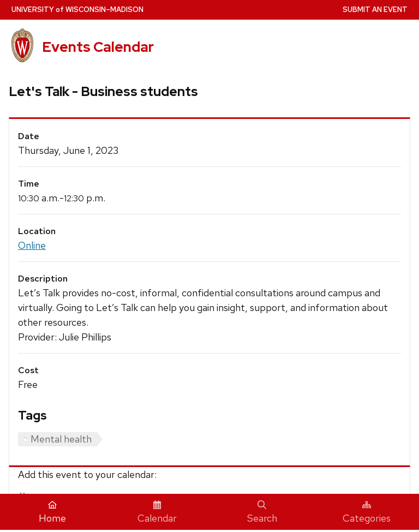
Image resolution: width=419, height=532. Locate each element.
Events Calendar (98, 47)
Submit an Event (375, 10)
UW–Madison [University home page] (77, 10)
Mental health (61, 439)
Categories (367, 512)
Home (52, 512)
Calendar (157, 512)
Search (262, 512)
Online (32, 245)
